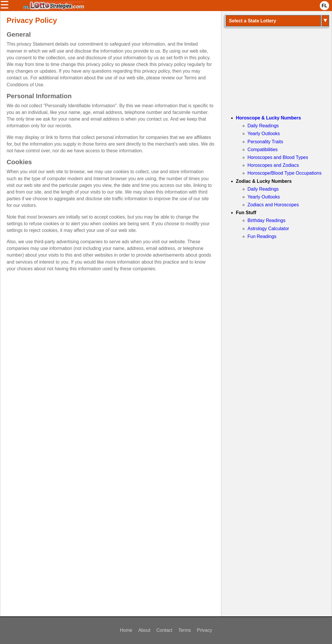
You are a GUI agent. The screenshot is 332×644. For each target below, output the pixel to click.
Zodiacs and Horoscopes (273, 205)
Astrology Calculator (268, 229)
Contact (164, 630)
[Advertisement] (111, 329)
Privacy (204, 630)
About (144, 630)
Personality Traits (265, 142)
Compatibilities (263, 150)
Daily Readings (263, 126)
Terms (185, 630)
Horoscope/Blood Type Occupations (285, 173)
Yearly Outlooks (264, 134)
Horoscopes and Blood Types (278, 157)
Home (126, 630)
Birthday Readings (267, 220)
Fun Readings (262, 236)
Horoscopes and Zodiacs (273, 165)
